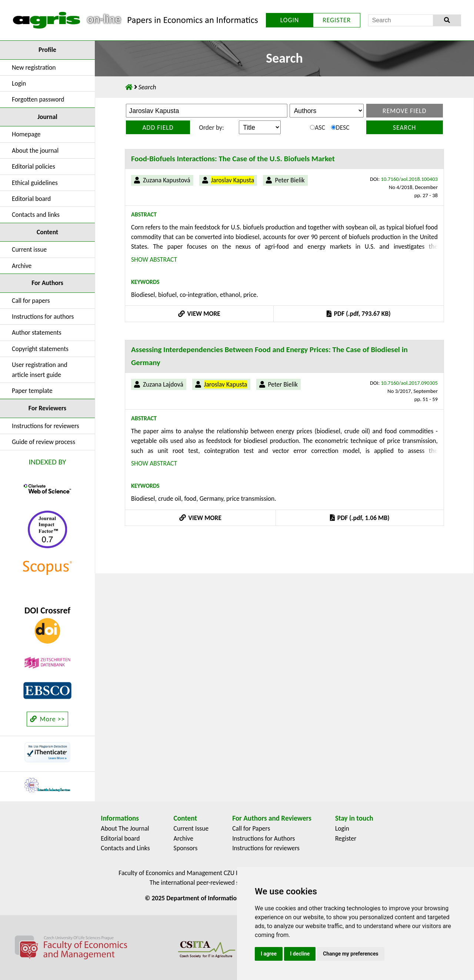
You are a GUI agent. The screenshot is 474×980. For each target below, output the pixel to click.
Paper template (32, 391)
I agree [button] (269, 954)
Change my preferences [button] (351, 954)
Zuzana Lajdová (163, 384)
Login (19, 83)
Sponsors (186, 848)
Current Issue (191, 828)
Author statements (37, 332)
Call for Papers (251, 828)
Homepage (26, 134)
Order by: (211, 128)
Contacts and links (36, 215)
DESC (340, 128)
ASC (318, 128)
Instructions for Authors (263, 838)
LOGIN (290, 20)
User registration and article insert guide (40, 370)
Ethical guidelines (35, 183)
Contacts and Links (125, 848)
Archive (22, 266)
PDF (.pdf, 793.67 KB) (358, 314)
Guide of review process (44, 442)
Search (404, 128)
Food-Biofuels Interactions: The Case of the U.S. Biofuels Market (233, 159)
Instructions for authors (43, 317)
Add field (158, 128)
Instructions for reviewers (46, 426)
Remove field (405, 111)
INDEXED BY (48, 462)
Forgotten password (38, 99)
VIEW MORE (199, 314)
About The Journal (125, 828)
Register (346, 838)
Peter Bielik (290, 180)
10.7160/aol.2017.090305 (409, 383)
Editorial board (31, 199)
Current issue (29, 249)
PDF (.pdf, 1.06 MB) (360, 518)
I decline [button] (300, 954)
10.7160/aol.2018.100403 (409, 179)
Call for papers (31, 301)
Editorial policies (34, 166)
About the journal (35, 150)
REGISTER (337, 20)
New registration (34, 67)
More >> (47, 719)
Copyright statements (40, 349)
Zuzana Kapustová (167, 180)
